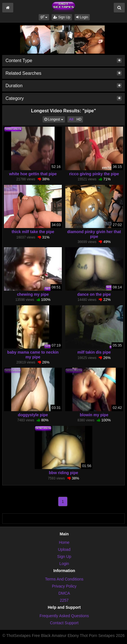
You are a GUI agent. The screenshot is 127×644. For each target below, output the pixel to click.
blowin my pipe (94, 415)
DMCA (64, 593)
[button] (44, 17)
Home (64, 542)
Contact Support (64, 623)
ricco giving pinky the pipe (94, 174)
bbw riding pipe (63, 473)
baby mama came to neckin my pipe (33, 354)
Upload (64, 549)
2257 (64, 600)
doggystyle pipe (33, 415)
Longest (55, 119)
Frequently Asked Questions (64, 616)
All (71, 119)
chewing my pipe (33, 294)
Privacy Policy (64, 586)
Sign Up (62, 17)
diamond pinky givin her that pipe (94, 234)
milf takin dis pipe (94, 352)
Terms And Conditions (64, 579)
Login (82, 17)
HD (79, 119)
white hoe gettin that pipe (33, 174)
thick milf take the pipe (33, 232)
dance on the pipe (94, 294)
